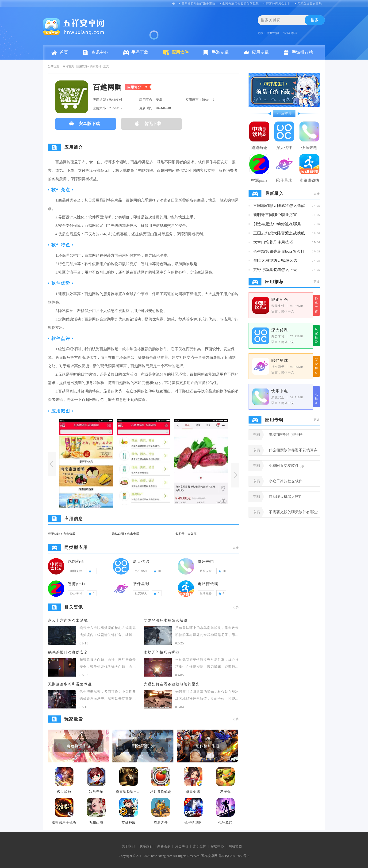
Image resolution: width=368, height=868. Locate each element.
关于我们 (128, 846)
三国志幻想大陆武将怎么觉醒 (279, 206)
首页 (64, 52)
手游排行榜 (303, 52)
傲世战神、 (274, 33)
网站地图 (235, 846)
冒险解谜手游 (143, 746)
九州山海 (96, 823)
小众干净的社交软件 (286, 481)
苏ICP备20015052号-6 (234, 856)
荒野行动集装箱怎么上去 (275, 270)
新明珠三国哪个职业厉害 (275, 215)
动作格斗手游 (208, 746)
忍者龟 (225, 792)
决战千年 (96, 792)
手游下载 (140, 52)
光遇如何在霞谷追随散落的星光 (172, 684)
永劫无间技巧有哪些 (162, 652)
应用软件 (180, 52)
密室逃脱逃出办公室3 (129, 792)
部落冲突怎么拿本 (278, 4)
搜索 (315, 20)
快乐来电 (206, 562)
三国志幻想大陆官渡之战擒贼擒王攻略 (281, 233)
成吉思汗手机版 (64, 823)
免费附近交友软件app (286, 466)
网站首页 (68, 66)
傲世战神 (64, 792)
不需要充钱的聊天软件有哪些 (293, 512)
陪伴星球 (141, 584)
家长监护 (199, 846)
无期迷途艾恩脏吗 (310, 4)
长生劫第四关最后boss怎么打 (279, 251)
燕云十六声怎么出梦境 (68, 620)
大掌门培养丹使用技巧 (273, 242)
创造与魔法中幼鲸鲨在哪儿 (277, 224)
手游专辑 (220, 52)
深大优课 (141, 562)
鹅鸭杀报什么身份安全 (68, 652)
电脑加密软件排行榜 (286, 435)
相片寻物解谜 (161, 792)
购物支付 (96, 66)
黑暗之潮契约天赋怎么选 (275, 261)
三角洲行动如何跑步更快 (198, 4)
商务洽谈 (164, 846)
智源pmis (77, 584)
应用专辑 (260, 52)
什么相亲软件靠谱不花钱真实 (293, 450)
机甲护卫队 (193, 823)
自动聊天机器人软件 (286, 497)
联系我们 (146, 846)
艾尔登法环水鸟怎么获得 (166, 620)
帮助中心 (217, 846)
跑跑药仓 (76, 562)
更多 (236, 547)
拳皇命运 (193, 792)
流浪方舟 (161, 823)
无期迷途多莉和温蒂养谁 (70, 684)
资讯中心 (100, 52)
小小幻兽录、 (292, 33)
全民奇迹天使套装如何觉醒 (241, 4)
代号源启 (225, 823)
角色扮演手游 (79, 746)
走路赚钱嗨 (208, 584)
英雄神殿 (129, 823)
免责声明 (182, 846)
